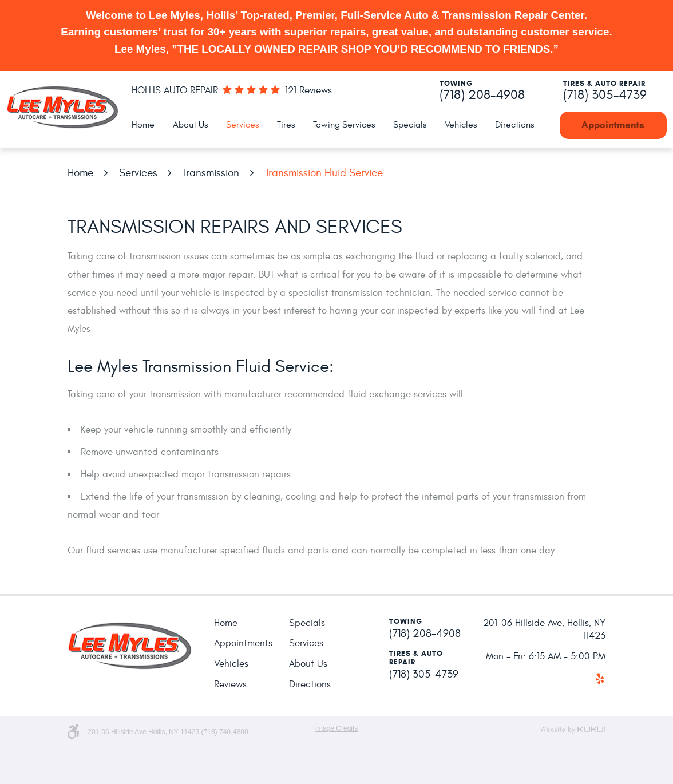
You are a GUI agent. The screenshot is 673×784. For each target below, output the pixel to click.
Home (143, 125)
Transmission (211, 173)
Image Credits (337, 728)
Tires (286, 125)
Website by (573, 730)
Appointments (613, 125)
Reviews (230, 684)
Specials (410, 125)
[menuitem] (143, 125)
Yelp (599, 679)
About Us (190, 125)
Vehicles (461, 125)
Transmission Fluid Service (324, 173)
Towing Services (344, 125)
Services (242, 125)
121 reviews (308, 91)
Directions (514, 125)
